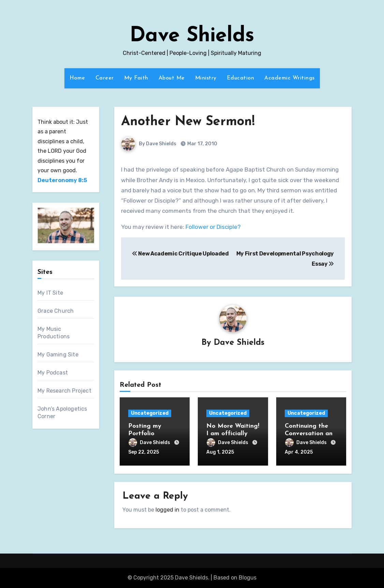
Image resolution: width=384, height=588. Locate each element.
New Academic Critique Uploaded (180, 254)
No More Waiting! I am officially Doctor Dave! (233, 433)
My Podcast (53, 373)
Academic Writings (290, 78)
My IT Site (50, 293)
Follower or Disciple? (213, 227)
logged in (167, 510)
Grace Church (56, 311)
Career (105, 78)
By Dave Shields (149, 144)
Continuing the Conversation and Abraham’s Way (311, 433)
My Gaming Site (58, 355)
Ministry (206, 78)
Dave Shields (192, 36)
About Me (172, 78)
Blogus (248, 578)
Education (241, 78)
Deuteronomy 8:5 (62, 180)
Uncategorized (150, 413)
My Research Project (64, 391)
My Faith (136, 78)
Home (77, 78)
